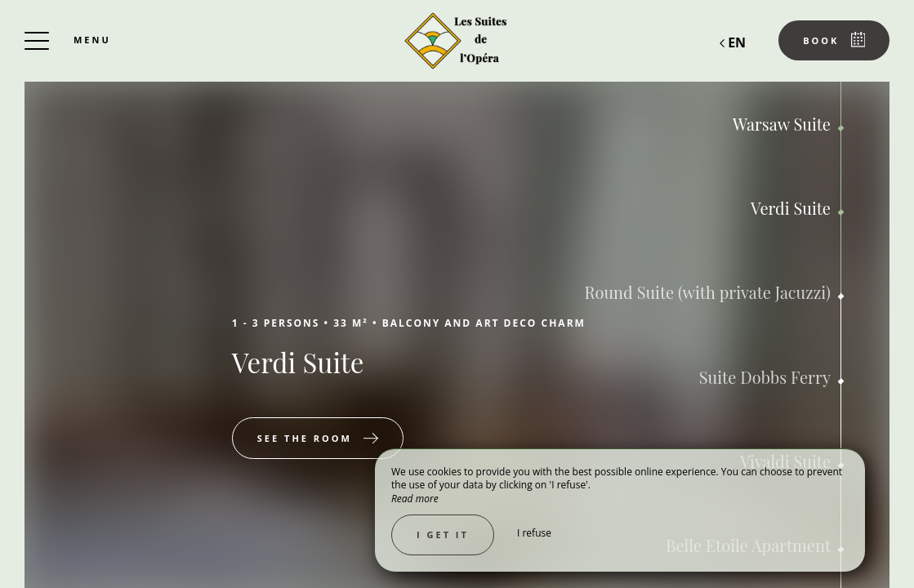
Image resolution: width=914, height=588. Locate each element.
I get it (443, 535)
